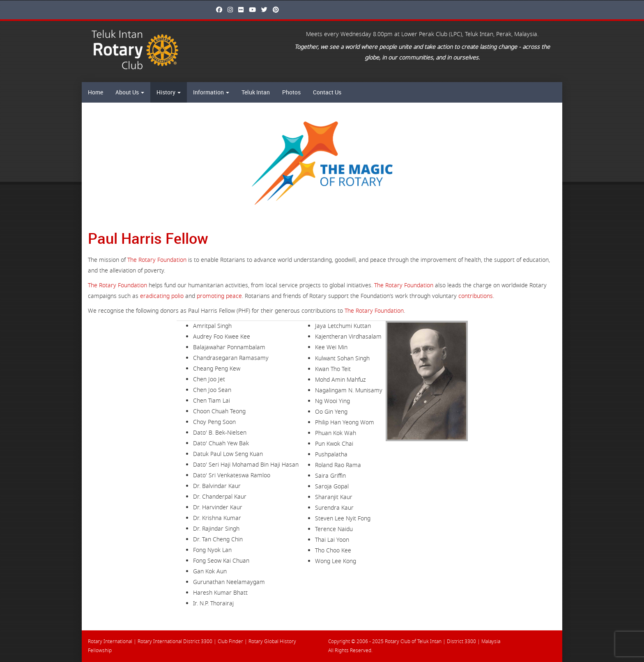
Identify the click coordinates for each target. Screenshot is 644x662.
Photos (291, 92)
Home (95, 92)
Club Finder (230, 641)
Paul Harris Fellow (148, 238)
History (169, 92)
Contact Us (327, 92)
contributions (476, 296)
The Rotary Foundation (157, 260)
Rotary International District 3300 (175, 641)
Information (211, 92)
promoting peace (219, 296)
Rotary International (110, 641)
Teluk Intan (256, 92)
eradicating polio (162, 296)
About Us (130, 92)
